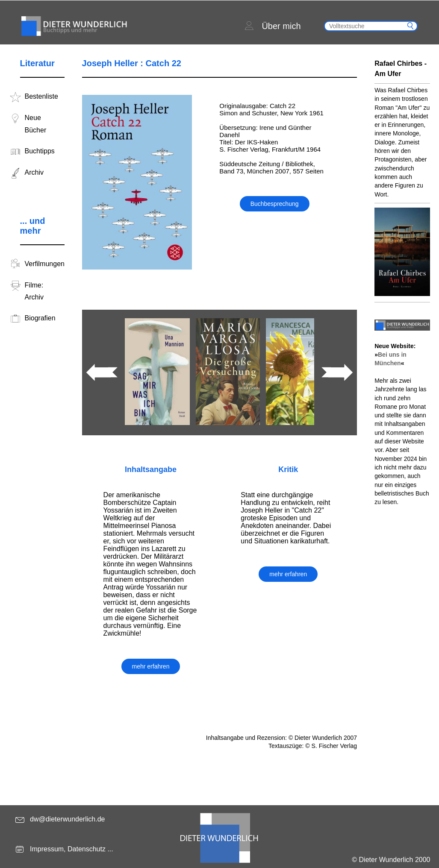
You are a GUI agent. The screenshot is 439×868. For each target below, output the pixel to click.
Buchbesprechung (275, 204)
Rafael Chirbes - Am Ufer (401, 69)
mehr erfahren (151, 666)
